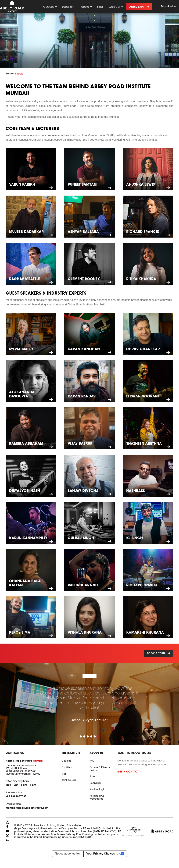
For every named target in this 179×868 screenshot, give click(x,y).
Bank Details (69, 780)
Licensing (95, 783)
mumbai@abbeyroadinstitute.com (27, 808)
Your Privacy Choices (101, 854)
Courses (49, 7)
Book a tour (156, 654)
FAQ (92, 761)
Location (68, 7)
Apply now (137, 7)
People (84, 7)
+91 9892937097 (16, 797)
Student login (97, 790)
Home (9, 74)
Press (92, 777)
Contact (114, 7)
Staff (64, 774)
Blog (100, 7)
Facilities (67, 768)
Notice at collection (68, 854)
